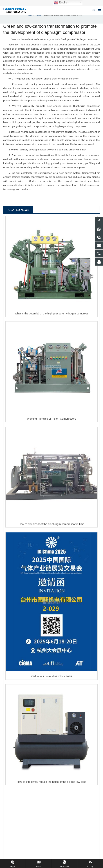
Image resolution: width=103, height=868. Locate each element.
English (61, 3)
